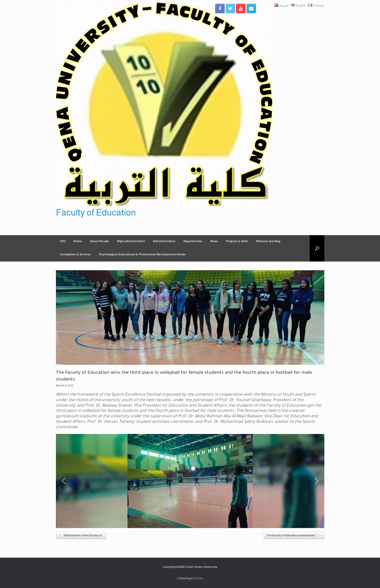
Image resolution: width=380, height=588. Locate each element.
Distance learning (268, 242)
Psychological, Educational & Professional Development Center (142, 255)
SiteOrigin (186, 578)
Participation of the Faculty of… (81, 535)
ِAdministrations (164, 242)
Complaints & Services (75, 255)
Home (78, 242)
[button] (64, 481)
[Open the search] (317, 248)
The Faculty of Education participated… (294, 535)
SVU (63, 242)
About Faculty (99, 242)
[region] (190, 481)
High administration (131, 242)
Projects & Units (237, 242)
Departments (193, 242)
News (214, 242)
